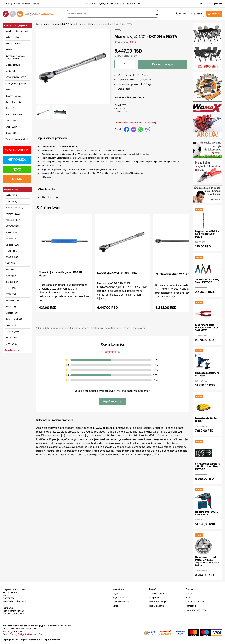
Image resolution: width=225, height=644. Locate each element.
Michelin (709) (12, 313)
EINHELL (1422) (12, 239)
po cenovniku (144, 79)
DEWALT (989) (12, 257)
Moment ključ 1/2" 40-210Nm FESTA (117, 273)
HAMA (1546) (11, 232)
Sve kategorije (43, 24)
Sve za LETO (11, 127)
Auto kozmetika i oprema (16, 31)
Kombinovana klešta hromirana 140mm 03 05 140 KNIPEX (207, 327)
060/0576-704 (133, 4)
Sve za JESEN (12, 121)
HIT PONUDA (17, 160)
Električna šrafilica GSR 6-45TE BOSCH (207, 513)
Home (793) (11, 288)
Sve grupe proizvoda (196, 610)
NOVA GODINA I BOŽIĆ (16, 77)
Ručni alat (72, 24)
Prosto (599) (11, 338)
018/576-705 (120, 4)
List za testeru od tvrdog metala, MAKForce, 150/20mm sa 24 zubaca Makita (207, 561)
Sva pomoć (155, 597)
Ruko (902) (10, 269)
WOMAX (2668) (13, 214)
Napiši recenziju (112, 401)
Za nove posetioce (158, 593)
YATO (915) (10, 263)
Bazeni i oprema (13, 43)
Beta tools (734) (12, 301)
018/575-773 (95, 4)
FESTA (118, 30)
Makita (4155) (11, 195)
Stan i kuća (10, 108)
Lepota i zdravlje (13, 65)
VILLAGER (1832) (13, 220)
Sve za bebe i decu (14, 114)
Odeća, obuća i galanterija (17, 83)
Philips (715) (11, 307)
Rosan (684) (11, 325)
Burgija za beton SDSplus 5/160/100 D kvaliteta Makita (207, 234)
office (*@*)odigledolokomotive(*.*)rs (25, 634)
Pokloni (9, 90)
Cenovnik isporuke (195, 602)
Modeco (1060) (12, 245)
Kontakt (190, 597)
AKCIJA (17, 179)
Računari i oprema (13, 96)
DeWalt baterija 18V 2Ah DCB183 (206, 420)
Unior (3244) (11, 201)
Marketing (7, 4)
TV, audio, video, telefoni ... (18, 139)
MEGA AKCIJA (17, 150)
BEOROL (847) (12, 282)
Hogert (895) (11, 276)
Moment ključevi (87, 24)
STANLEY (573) (12, 344)
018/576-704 (107, 4)
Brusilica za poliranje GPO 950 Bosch (207, 374)
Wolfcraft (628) (12, 331)
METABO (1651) (12, 226)
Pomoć (36, 4)
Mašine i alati (11, 71)
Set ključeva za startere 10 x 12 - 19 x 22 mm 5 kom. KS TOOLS (207, 466)
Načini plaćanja (156, 606)
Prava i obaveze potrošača (143, 454)
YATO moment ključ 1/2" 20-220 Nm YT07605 (181, 274)
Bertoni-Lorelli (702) (14, 319)
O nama (190, 593)
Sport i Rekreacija (13, 102)
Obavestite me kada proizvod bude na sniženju (136, 123)
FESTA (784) (11, 294)
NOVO (17, 169)
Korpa (115, 606)
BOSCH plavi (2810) (14, 208)
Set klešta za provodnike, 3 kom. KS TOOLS (207, 281)
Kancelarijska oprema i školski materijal (15, 57)
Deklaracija (124, 89)
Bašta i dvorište (12, 37)
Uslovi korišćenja (157, 602)
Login (115, 593)
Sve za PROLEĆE (13, 133)
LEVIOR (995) (11, 251)
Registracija (118, 597)
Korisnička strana (22, 4)
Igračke (9, 50)
